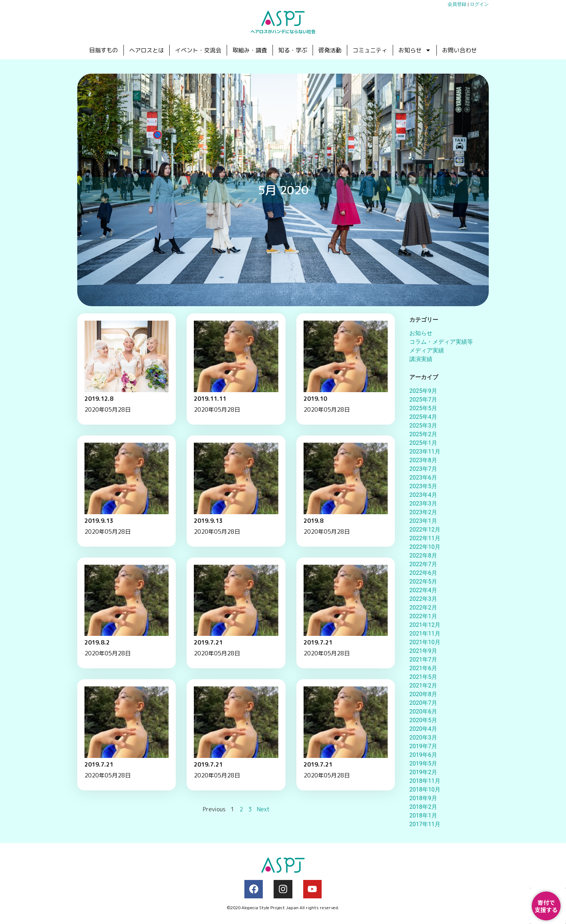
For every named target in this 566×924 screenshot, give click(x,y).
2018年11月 (425, 781)
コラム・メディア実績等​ (441, 342)
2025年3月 (423, 426)
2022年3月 (423, 599)
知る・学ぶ (293, 50)
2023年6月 (423, 478)
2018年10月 (425, 789)
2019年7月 (423, 746)
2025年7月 (423, 400)
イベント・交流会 (198, 50)
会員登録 (457, 4)
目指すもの (104, 50)
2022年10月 (425, 547)
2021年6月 (423, 668)
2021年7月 (423, 660)
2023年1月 (423, 521)
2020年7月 (423, 703)
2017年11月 (425, 824)
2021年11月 (425, 634)
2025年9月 (423, 391)
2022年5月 (423, 582)
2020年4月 (423, 729)
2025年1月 (423, 443)
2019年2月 (423, 772)
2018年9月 (423, 798)
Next (263, 812)
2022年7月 (423, 564)
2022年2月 (423, 608)
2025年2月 (423, 434)
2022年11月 (425, 538)
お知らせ (415, 50)
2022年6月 (423, 573)
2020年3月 (423, 738)
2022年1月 (423, 616)
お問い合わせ (460, 50)
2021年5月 (423, 677)
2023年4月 (423, 495)
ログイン (479, 4)
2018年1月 (423, 815)
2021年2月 (423, 686)
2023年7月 (423, 469)
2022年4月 (423, 590)
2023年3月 (423, 504)
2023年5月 (423, 486)
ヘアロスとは (147, 50)
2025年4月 (423, 417)
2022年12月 (425, 530)
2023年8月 (423, 460)
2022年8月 (423, 556)
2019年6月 (423, 755)
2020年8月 (423, 694)
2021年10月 (425, 642)
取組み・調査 (250, 50)
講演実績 (421, 359)
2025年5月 (423, 408)
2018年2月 (423, 807)
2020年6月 (423, 712)
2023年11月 (425, 452)
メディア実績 (427, 350)
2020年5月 (423, 720)
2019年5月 (423, 764)
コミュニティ (370, 50)
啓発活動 (330, 50)
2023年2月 (423, 512)
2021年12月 (425, 625)
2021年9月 (423, 651)
